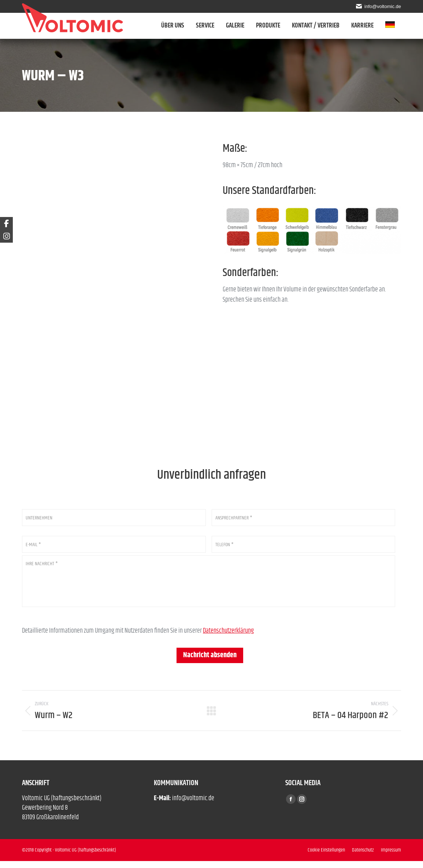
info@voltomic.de (382, 6)
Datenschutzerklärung (228, 638)
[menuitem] (393, 26)
